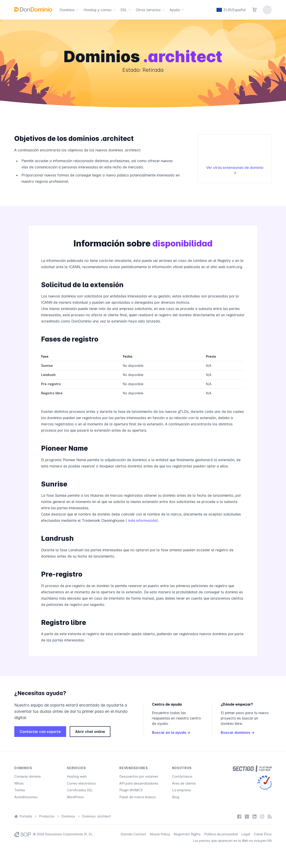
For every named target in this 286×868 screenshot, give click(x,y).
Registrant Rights (187, 834)
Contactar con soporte (40, 732)
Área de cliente (184, 783)
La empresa (181, 790)
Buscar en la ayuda (171, 732)
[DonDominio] (33, 9)
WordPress (75, 797)
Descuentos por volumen (139, 776)
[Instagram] (262, 816)
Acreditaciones (26, 797)
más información (142, 520)
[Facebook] (239, 816)
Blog (176, 797)
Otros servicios (151, 10)
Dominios (70, 10)
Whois (19, 783)
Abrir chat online (90, 732)
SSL (126, 10)
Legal (246, 834)
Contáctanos (182, 776)
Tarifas (20, 790)
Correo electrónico (81, 783)
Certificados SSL (80, 790)
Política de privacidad (221, 834)
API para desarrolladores (139, 783)
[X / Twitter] (247, 816)
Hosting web (77, 776)
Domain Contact (133, 834)
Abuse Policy (160, 834)
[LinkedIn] (254, 816)
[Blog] (270, 816)
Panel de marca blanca (137, 797)
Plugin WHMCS (131, 790)
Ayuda (177, 10)
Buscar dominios (238, 732)
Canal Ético (263, 834)
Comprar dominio (28, 776)
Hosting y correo (100, 10)
